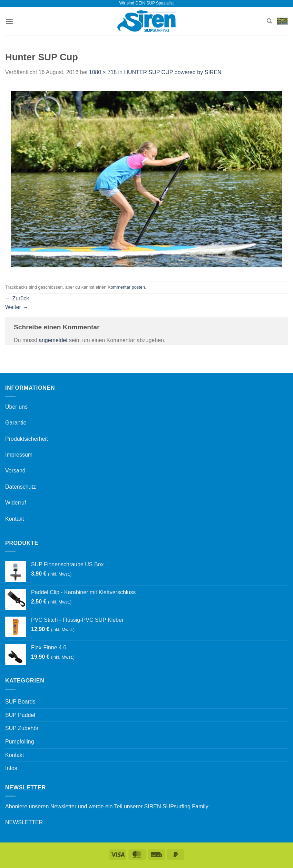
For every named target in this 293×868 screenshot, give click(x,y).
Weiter (17, 307)
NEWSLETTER (24, 822)
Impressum (19, 455)
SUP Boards (20, 702)
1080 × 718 (103, 72)
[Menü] (9, 21)
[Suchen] (269, 21)
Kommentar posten (126, 287)
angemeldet (53, 340)
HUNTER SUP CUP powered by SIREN (173, 72)
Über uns (16, 407)
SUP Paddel (20, 715)
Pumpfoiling (20, 742)
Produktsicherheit (27, 439)
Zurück (17, 298)
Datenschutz (21, 487)
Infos (11, 768)
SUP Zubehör (22, 728)
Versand (15, 471)
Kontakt (14, 519)
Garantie (16, 423)
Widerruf (16, 503)
